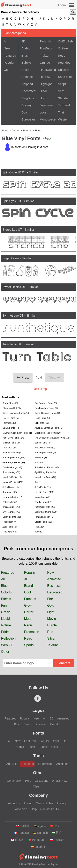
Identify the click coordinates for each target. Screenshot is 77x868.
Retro (62, 56)
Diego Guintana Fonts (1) (47, 413)
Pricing (28, 803)
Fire (50, 599)
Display (26, 105)
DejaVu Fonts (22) (12, 517)
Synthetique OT (13, 316)
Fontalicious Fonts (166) (47, 467)
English (22, 826)
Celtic (25, 70)
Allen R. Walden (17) (13, 453)
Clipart (37, 786)
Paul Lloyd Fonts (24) (13, 438)
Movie (52, 619)
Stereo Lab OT (12, 230)
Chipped (27, 84)
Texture (53, 645)
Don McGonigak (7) (12, 467)
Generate (64, 663)
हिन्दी (57, 833)
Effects (6, 599)
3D (23, 41)
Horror (44, 98)
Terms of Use (44, 803)
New (7, 48)
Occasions (41, 781)
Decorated (28, 91)
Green (6, 612)
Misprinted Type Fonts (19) (48, 433)
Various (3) (40, 532)
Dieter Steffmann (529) (46, 512)
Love (43, 112)
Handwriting (48, 70)
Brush (25, 56)
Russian (63, 70)
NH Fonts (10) (42, 423)
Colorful (7, 592)
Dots (25, 112)
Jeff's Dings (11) (11, 487)
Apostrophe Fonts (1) (45, 453)
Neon (28, 625)
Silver (51, 638)
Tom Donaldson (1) (44, 517)
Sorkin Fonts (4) (43, 443)
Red (50, 632)
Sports (29, 645)
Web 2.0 (7, 645)
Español (38, 847)
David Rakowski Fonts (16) (16, 413)
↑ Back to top (38, 389)
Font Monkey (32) (11, 472)
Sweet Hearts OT (14, 287)
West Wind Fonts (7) (45, 448)
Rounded (64, 63)
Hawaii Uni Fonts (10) (45, 477)
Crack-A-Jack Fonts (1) (46, 408)
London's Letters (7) (13, 497)
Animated (54, 579)
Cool (7, 70)
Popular (9, 63)
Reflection (8, 638)
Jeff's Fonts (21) (43, 487)
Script (62, 84)
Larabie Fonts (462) (44, 492)
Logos (39, 710)
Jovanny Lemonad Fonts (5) (49, 428)
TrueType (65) (10, 532)
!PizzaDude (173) (11, 507)
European (28, 119)
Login (62, 5)
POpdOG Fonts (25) (45, 507)
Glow (28, 605)
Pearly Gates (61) (43, 502)
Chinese (27, 77)
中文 (55, 826)
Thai (61, 112)
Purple (52, 625)
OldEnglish (65, 41)
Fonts (5, 130)
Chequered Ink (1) (12, 408)
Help (28, 781)
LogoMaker (45, 764)
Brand (29, 586)
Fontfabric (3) (9, 423)
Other (5, 652)
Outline (63, 48)
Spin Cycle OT (12, 201)
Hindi (43, 91)
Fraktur (45, 56)
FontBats (46, 48)
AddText (12, 764)
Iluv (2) (38, 482)
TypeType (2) (9, 448)
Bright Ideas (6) (10, 403)
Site (47, 139)
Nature (6, 625)
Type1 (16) (40, 527)
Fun (4, 605)
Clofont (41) (40, 462)
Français (21, 833)
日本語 (17, 840)
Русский (57, 840)
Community (14, 781)
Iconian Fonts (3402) (13, 482)
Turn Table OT (12, 344)
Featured (10, 56)
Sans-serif (65, 77)
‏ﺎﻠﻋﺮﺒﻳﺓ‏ (40, 826)
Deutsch (40, 833)
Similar (34, 172)
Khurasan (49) (10, 492)
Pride (5, 632)
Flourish (45, 41)
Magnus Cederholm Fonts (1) (17, 433)
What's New (60, 781)
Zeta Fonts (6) (10, 527)
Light (51, 612)
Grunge (45, 63)
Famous (30, 599)
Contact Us (50, 809)
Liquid (5, 619)
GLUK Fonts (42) (11, 428)
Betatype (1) (41, 457)
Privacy (61, 803)
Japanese (46, 105)
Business (54, 586)
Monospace (48, 119)
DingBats (28, 98)
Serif (61, 91)
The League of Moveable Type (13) (50, 438)
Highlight (46, 84)
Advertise (21, 809)
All (5, 41)
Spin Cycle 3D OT (14, 172)
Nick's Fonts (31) (43, 497)
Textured (64, 105)
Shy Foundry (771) (12, 512)
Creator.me (27, 764)
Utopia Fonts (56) (43, 522)
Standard (64, 98)
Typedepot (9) (9, 522)
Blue (4, 586)
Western (64, 119)
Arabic (26, 48)
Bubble (26, 63)
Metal (28, 619)
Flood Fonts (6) (42, 418)
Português (37, 840)
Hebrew (45, 77)
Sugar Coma (11, 258)
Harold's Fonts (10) (12, 477)
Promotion (32, 632)
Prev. (23, 377)
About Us (14, 803)
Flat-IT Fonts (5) (11, 418)
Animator (62, 764)
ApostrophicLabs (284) (14, 457)
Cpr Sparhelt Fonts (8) (46, 403)
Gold (51, 605)
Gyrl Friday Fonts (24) (45, 472)
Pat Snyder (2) (10, 502)
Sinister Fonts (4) (11, 443)
